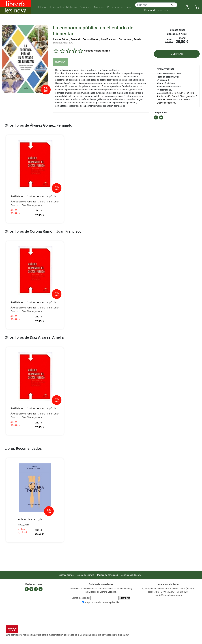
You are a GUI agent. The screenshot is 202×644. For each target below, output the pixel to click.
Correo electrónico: (81, 598)
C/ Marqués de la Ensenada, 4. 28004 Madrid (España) (168, 589)
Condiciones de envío (131, 575)
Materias (72, 7)
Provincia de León (119, 7)
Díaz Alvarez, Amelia (130, 39)
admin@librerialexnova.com (168, 595)
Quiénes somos (66, 575)
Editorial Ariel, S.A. (63, 43)
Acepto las (102, 602)
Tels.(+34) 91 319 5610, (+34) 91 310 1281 (168, 592)
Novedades (56, 7)
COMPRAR (177, 54)
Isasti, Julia (24, 525)
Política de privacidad (108, 575)
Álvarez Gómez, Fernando (67, 39)
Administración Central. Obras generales (176, 96)
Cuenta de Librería (85, 575)
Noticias (99, 7)
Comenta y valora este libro (97, 51)
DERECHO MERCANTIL (168, 100)
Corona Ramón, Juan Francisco (100, 39)
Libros (42, 7)
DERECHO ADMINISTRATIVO (180, 93)
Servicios (86, 7)
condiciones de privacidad (108, 602)
